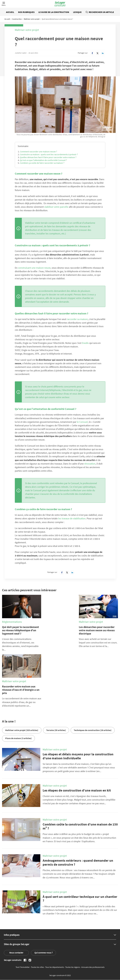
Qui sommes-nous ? (44, 953)
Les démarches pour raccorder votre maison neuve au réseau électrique (97, 630)
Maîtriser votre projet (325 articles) (22, 730)
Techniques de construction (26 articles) (93, 730)
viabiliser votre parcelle (56, 207)
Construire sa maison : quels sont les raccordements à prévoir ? (49, 154)
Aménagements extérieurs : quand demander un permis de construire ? (78, 862)
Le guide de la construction (54, 12)
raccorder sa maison (77, 319)
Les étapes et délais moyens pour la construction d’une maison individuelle (78, 756)
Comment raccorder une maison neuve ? (38, 152)
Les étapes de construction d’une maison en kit (77, 790)
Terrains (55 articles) (56, 730)
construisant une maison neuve (34, 268)
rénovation (90, 464)
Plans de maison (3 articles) (18, 738)
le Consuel (82, 422)
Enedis (85, 343)
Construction (17, 19)
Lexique (77, 12)
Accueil (10, 12)
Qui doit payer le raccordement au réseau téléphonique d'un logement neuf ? (21, 630)
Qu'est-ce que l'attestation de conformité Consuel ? (43, 160)
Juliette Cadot (21, 53)
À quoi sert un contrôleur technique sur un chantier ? (80, 899)
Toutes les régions (73, 967)
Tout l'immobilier (23, 967)
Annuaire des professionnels (93, 967)
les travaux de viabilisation (72, 518)
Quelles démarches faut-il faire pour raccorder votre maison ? (48, 157)
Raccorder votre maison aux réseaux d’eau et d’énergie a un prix (21, 690)
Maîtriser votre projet (32, 19)
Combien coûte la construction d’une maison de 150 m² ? (80, 826)
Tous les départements (55, 967)
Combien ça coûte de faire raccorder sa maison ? (42, 163)
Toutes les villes (38, 967)
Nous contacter (16, 953)
